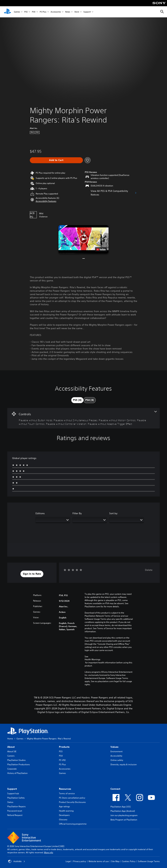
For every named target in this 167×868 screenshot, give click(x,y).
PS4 (34, 12)
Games (17, 12)
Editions (40, 513)
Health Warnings (93, 660)
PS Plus (43, 12)
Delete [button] (149, 570)
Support (87, 12)
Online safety (117, 760)
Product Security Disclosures (72, 802)
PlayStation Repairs (16, 806)
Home (10, 739)
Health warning (66, 811)
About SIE (12, 751)
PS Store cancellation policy (72, 798)
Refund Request (15, 815)
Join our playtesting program (124, 815)
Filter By (77, 513)
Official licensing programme (73, 824)
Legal (68, 861)
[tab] (77, 400)
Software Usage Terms (149, 861)
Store (77, 12)
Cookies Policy (129, 861)
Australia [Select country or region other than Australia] (17, 861)
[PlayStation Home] (7, 12)
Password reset (15, 811)
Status (10, 802)
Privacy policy (80, 861)
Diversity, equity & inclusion (124, 764)
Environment (116, 751)
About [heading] (11, 747)
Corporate (12, 769)
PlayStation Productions (19, 764)
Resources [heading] (65, 789)
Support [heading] (12, 789)
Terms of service (67, 793)
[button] (46, 201)
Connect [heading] (115, 789)
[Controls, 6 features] (83, 418)
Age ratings (64, 806)
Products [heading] (64, 747)
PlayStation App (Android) (123, 811)
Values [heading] (114, 747)
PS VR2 (62, 760)
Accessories (56, 12)
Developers (64, 815)
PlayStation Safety (16, 798)
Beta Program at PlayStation (124, 820)
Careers (11, 756)
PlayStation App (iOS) (121, 807)
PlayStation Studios (16, 760)
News (68, 12)
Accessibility (116, 756)
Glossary (63, 819)
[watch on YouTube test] (101, 249)
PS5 (26, 12)
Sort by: (114, 513)
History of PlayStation (17, 773)
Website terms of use (99, 861)
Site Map (115, 861)
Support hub (13, 793)
